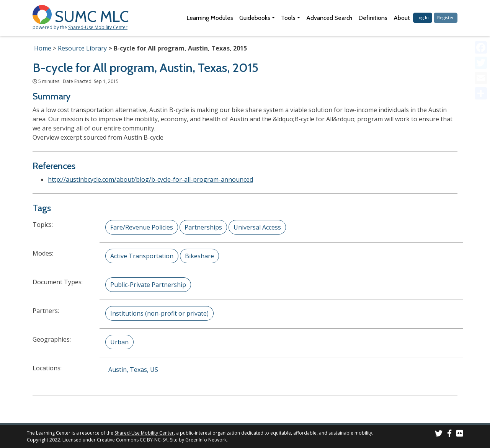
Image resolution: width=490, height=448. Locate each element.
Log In (423, 17)
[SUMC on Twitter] (439, 434)
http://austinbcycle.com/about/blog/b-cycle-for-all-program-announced (150, 179)
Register (446, 17)
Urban (119, 342)
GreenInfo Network (206, 440)
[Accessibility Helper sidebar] (481, 9)
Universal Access (257, 227)
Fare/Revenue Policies (142, 227)
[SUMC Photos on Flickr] (460, 434)
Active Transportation (142, 256)
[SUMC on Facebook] (449, 434)
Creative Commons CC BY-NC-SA (132, 440)
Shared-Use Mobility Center (98, 27)
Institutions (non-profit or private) (159, 313)
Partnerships (203, 227)
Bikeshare (199, 256)
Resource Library (82, 48)
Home (43, 48)
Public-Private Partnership (148, 285)
